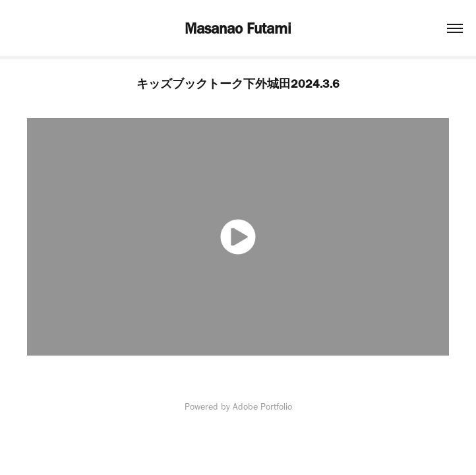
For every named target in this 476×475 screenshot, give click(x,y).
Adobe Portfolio (262, 407)
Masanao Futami (238, 28)
